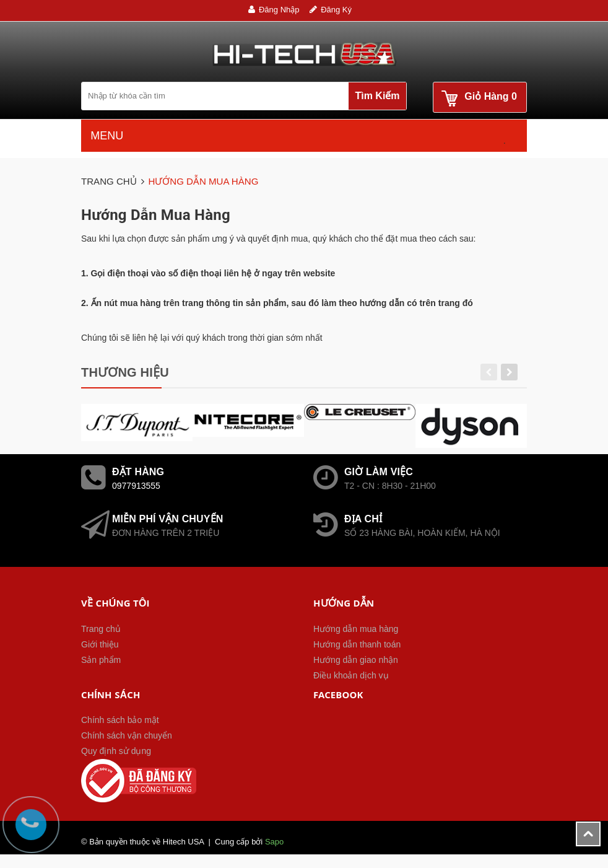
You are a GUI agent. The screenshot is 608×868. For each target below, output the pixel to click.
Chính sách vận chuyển (127, 735)
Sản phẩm (101, 660)
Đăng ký (336, 10)
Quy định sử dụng (116, 751)
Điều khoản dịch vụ (351, 675)
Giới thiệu (100, 644)
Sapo (274, 842)
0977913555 (136, 486)
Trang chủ (101, 629)
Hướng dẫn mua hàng (356, 629)
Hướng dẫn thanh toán (357, 644)
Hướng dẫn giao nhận (356, 660)
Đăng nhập (279, 10)
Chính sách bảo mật (120, 720)
